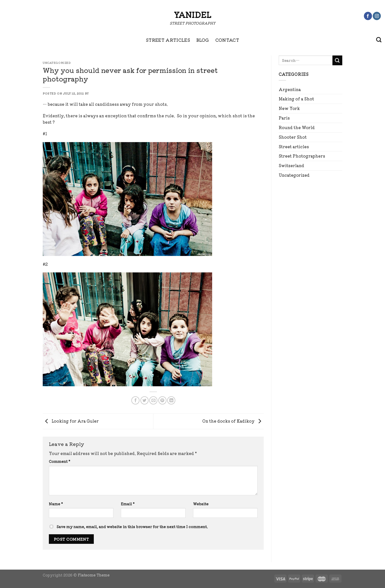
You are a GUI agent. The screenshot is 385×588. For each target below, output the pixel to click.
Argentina (290, 89)
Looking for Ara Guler (71, 421)
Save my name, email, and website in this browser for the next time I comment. (132, 527)
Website (201, 504)
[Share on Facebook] (135, 400)
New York (289, 108)
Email (128, 504)
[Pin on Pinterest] (162, 400)
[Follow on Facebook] (368, 16)
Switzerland (291, 165)
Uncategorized (294, 175)
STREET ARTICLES (168, 40)
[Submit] (337, 60)
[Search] (379, 40)
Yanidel (192, 14)
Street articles (294, 147)
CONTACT (227, 40)
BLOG (203, 40)
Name (56, 504)
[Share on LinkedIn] (171, 400)
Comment (60, 461)
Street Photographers (302, 156)
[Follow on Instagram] (377, 16)
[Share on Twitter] (144, 400)
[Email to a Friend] (153, 400)
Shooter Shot (293, 137)
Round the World (297, 127)
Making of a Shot (296, 99)
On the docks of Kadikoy (233, 421)
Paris (284, 118)
